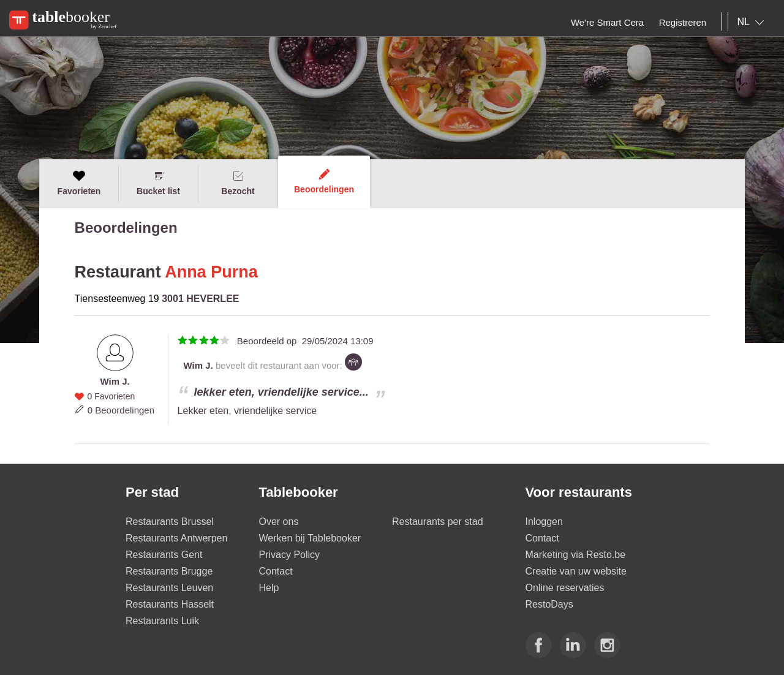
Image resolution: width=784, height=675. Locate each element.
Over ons (279, 522)
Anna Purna (211, 272)
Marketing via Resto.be (576, 555)
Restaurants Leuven (169, 588)
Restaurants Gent (164, 555)
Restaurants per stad (438, 522)
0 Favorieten (111, 396)
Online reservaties (565, 588)
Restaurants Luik (162, 621)
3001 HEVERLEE (200, 299)
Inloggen (544, 522)
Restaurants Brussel (170, 522)
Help (269, 588)
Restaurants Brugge (169, 571)
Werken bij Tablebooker (310, 538)
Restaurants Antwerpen (176, 538)
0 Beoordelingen (121, 410)
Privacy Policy (290, 555)
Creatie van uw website (576, 571)
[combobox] (753, 22)
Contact (276, 571)
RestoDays (549, 604)
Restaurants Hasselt (170, 604)
